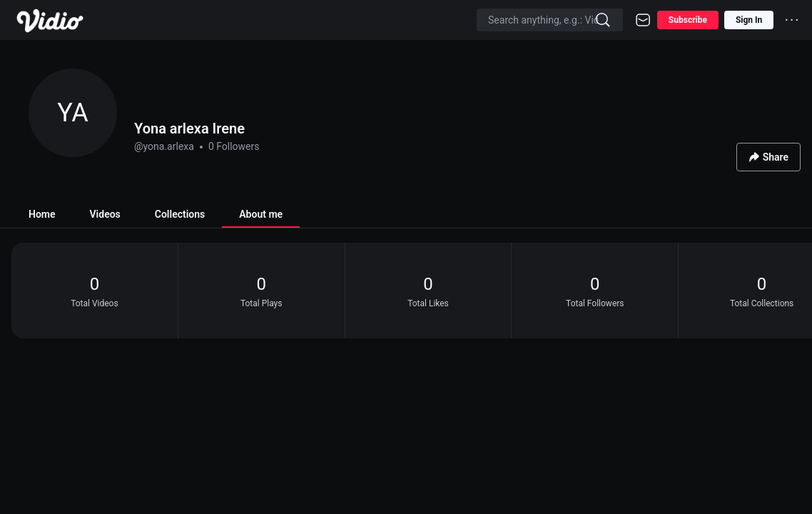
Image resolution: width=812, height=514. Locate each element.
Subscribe (688, 20)
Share (768, 157)
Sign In (749, 20)
